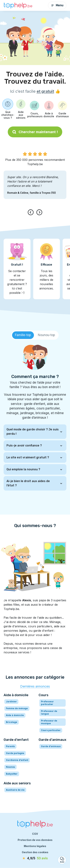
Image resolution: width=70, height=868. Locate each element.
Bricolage (12, 722)
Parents (10, 746)
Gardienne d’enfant (17, 760)
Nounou (10, 767)
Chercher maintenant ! (35, 132)
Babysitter (12, 774)
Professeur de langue (49, 712)
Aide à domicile (15, 715)
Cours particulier (51, 730)
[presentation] (31, 212)
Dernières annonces (35, 686)
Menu (57, 5)
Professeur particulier (47, 703)
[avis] (35, 858)
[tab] (23, 335)
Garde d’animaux (51, 746)
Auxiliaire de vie (15, 790)
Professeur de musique (49, 722)
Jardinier (11, 702)
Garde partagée (15, 753)
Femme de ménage (17, 708)
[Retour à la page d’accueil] (18, 5)
